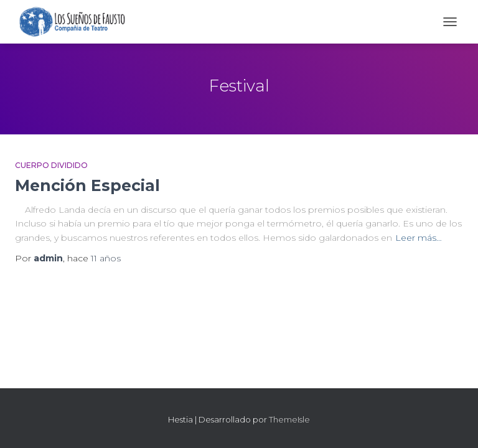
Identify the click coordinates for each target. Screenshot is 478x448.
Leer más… (419, 238)
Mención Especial (87, 185)
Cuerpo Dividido (51, 165)
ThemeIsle (289, 419)
